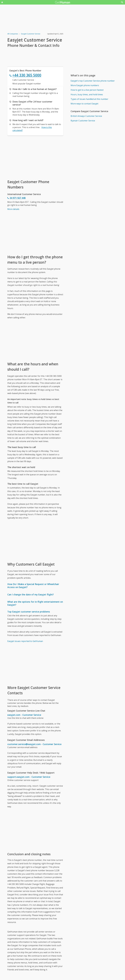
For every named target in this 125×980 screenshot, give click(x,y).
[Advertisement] (35, 157)
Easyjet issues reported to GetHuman (25, 641)
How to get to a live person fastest (87, 90)
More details (13, 209)
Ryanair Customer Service (83, 121)
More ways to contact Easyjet (84, 104)
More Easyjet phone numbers (85, 85)
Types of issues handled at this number (89, 99)
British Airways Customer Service (86, 116)
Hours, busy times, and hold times (87, 94)
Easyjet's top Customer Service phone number (93, 81)
